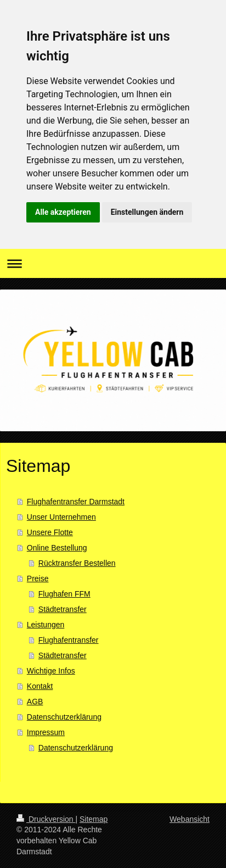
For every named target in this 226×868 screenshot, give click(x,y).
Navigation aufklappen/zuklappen (113, 263)
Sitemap (94, 819)
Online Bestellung (57, 548)
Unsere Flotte (50, 532)
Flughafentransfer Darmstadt (76, 502)
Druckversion (46, 819)
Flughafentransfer (69, 640)
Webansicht (190, 819)
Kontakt (40, 686)
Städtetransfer (63, 609)
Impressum (46, 732)
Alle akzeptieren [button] (63, 212)
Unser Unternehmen (61, 517)
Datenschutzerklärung (64, 717)
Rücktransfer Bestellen (77, 563)
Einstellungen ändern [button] (147, 212)
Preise (38, 578)
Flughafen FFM (64, 594)
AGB (35, 702)
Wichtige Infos (51, 671)
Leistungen (46, 625)
